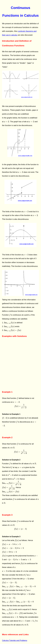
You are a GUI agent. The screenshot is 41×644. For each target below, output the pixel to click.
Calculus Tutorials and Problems (15, 640)
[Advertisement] (20, 367)
